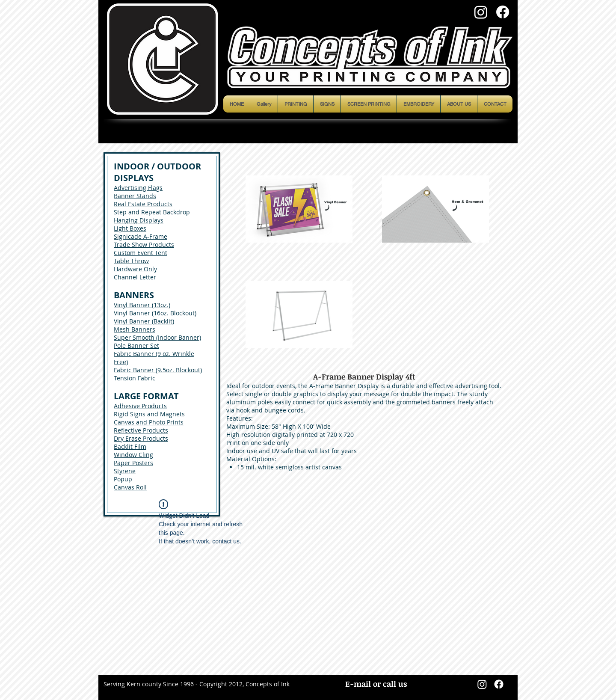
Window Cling (133, 455)
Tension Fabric (135, 378)
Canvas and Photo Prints (149, 422)
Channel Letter (135, 277)
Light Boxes (130, 228)
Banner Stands (135, 196)
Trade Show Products (144, 245)
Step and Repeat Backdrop (152, 212)
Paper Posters (133, 463)
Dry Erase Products (141, 438)
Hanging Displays (139, 220)
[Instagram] (481, 12)
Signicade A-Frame (141, 236)
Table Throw (131, 261)
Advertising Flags (138, 188)
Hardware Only (135, 269)
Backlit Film (130, 446)
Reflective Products (141, 430)
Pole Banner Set (136, 346)
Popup (123, 479)
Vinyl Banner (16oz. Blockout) (155, 313)
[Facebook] (503, 12)
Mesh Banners (135, 329)
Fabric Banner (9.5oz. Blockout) (158, 370)
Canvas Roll (130, 487)
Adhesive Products (140, 406)
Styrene (125, 471)
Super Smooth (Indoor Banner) (157, 337)
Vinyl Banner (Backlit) (144, 321)
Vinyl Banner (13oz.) (142, 305)
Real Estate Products (143, 204)
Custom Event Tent (141, 253)
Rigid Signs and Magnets (149, 414)
